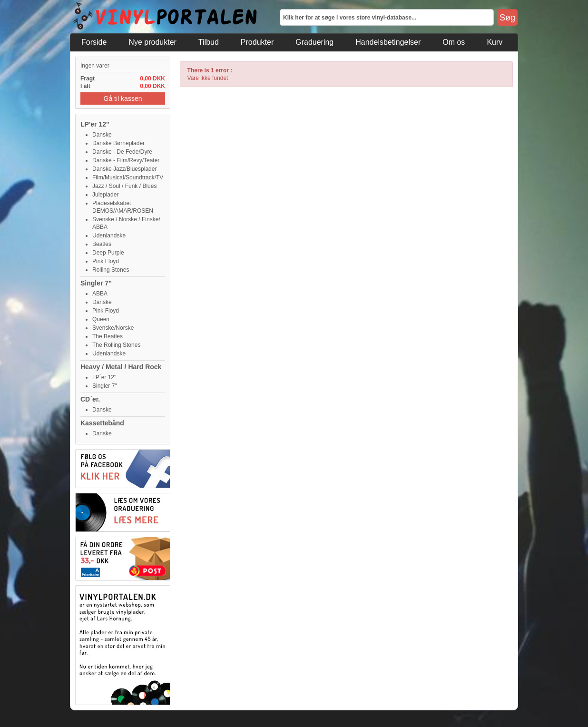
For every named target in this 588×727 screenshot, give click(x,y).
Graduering (314, 42)
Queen (101, 319)
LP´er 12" (104, 377)
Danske (102, 135)
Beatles (102, 244)
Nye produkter (152, 42)
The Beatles (108, 336)
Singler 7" (96, 283)
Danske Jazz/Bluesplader (124, 169)
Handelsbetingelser (388, 42)
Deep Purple (108, 253)
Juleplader (105, 195)
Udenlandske (109, 236)
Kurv (495, 42)
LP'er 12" (95, 124)
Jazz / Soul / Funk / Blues (124, 186)
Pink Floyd (106, 261)
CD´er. (90, 399)
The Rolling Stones (116, 345)
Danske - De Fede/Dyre (122, 152)
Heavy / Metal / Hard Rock (121, 367)
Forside (94, 42)
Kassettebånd (102, 423)
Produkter (257, 42)
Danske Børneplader (118, 143)
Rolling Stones (111, 270)
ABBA (100, 294)
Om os (454, 42)
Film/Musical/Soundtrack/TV (128, 177)
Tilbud (209, 42)
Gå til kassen (123, 98)
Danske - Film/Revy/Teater (126, 160)
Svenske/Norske (113, 328)
